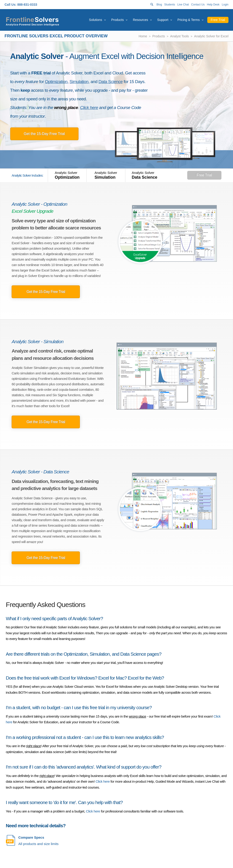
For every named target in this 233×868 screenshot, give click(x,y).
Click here (89, 108)
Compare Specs (31, 837)
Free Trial (218, 20)
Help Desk (213, 5)
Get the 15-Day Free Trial (44, 134)
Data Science (111, 82)
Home (143, 36)
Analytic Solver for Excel (211, 36)
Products (118, 20)
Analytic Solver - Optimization (39, 204)
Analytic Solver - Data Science (40, 472)
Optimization (56, 82)
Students (170, 5)
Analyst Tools (180, 36)
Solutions (96, 20)
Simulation (79, 82)
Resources (141, 20)
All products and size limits (39, 840)
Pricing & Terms (189, 20)
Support (163, 20)
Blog (159, 5)
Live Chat (183, 5)
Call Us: (10, 5)
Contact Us (198, 5)
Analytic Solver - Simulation (38, 341)
